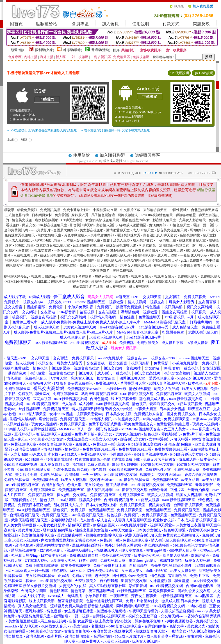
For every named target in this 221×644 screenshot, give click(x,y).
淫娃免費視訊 (123, 271)
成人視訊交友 (143, 240)
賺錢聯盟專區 (147, 155)
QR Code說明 (203, 73)
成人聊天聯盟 (167, 255)
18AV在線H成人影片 (129, 282)
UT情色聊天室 (179, 225)
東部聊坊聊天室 (155, 210)
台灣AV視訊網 (134, 261)
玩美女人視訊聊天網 (136, 266)
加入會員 (110, 24)
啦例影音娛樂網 (47, 220)
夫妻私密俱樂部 (102, 235)
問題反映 (201, 24)
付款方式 (171, 24)
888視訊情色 (24, 245)
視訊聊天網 (194, 250)
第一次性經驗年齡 (94, 250)
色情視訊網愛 (190, 235)
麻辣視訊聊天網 (25, 255)
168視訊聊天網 (143, 255)
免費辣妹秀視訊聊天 (20, 235)
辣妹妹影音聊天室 (192, 240)
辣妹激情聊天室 (49, 235)
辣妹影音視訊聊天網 (121, 245)
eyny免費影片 (41, 230)
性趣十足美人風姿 (117, 240)
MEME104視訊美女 (20, 282)
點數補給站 (46, 24)
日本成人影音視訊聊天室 (82, 240)
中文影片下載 (130, 210)
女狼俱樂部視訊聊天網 (102, 220)
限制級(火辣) (45, 50)
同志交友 (29, 225)
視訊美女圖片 (141, 277)
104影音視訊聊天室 (53, 225)
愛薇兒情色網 (78, 282)
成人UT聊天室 (143, 230)
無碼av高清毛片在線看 (75, 277)
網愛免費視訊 (27, 210)
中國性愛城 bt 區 (105, 210)
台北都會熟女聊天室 (88, 245)
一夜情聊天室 (166, 240)
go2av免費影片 (192, 261)
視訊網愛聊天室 (165, 266)
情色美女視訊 (22, 220)
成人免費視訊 (22, 240)
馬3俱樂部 (197, 230)
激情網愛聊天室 (118, 230)
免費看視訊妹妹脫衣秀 (72, 215)
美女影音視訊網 (92, 230)
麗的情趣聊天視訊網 (37, 261)
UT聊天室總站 (72, 220)
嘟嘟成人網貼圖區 (133, 225)
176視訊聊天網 (172, 250)
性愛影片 (210, 266)
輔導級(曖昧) (73, 50)
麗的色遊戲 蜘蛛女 (136, 220)
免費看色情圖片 (147, 250)
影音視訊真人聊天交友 (160, 235)
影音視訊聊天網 (82, 225)
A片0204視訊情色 (48, 240)
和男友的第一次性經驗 (156, 245)
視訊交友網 (43, 250)
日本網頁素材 (42, 215)
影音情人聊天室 (164, 220)
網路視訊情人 (128, 215)
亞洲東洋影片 (100, 271)
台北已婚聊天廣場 (204, 210)
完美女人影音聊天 (192, 220)
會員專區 (80, 24)
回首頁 (16, 24)
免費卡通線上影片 (77, 210)
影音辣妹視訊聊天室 (163, 261)
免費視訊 (25, 250)
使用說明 (141, 24)
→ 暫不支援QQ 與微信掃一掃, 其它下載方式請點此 (115, 130)
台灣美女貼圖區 (83, 261)
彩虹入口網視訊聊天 (41, 266)
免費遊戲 (61, 261)
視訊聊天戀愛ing (16, 277)
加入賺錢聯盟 (112, 155)
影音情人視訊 (106, 225)
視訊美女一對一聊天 (191, 245)
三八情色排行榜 (17, 215)
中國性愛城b (179, 210)
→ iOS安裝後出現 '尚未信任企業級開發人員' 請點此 (42, 130)
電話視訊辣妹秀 (129, 235)
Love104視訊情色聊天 (157, 215)
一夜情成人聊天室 (194, 255)
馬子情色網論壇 (103, 215)
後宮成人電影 (113, 161)
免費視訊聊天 (187, 277)
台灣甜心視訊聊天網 (88, 255)
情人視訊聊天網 (109, 261)
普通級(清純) (101, 50)
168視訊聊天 (108, 266)
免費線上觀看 (190, 266)
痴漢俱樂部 (158, 225)
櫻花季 (9, 210)
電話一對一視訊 (205, 225)
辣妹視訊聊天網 (118, 255)
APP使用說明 (179, 73)
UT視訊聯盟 (68, 266)
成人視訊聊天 (116, 287)
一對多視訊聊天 (66, 250)
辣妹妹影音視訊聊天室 (53, 245)
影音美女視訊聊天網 (172, 230)
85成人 (213, 230)
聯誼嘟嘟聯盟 (186, 215)
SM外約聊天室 (121, 250)
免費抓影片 (88, 266)
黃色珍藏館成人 (76, 235)
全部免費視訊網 (16, 230)
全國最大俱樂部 (65, 230)
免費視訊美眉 (50, 210)
